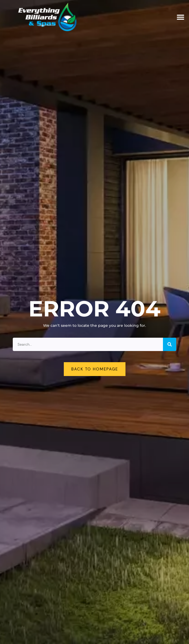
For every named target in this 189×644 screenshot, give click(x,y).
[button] (180, 17)
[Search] (170, 344)
